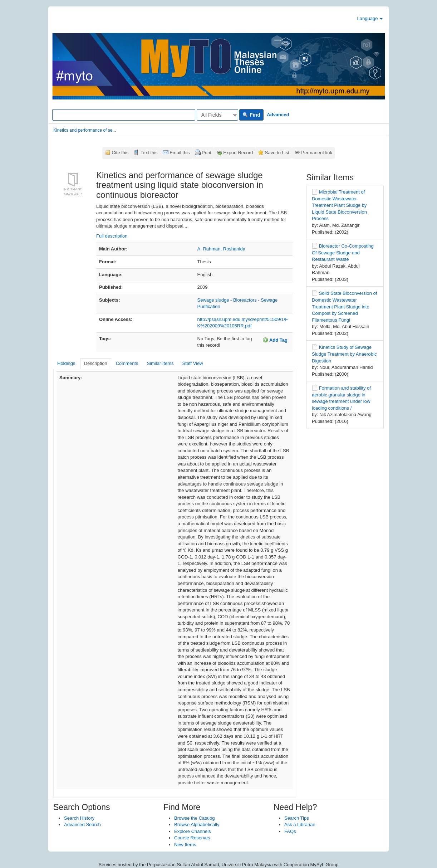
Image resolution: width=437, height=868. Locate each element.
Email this (180, 153)
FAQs (290, 831)
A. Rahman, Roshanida (221, 249)
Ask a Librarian (300, 825)
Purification (209, 306)
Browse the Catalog (194, 818)
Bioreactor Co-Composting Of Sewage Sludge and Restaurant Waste (343, 253)
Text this (149, 153)
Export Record (238, 153)
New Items (185, 845)
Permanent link (317, 153)
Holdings (66, 363)
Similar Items (160, 363)
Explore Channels (193, 831)
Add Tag (275, 340)
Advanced (278, 115)
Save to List (277, 153)
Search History (79, 818)
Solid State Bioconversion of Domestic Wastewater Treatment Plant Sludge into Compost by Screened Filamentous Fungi (344, 306)
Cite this (120, 153)
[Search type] (217, 115)
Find (251, 115)
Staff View (193, 363)
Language (370, 18)
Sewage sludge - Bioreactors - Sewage (238, 300)
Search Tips (297, 818)
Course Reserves (192, 838)
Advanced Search (82, 825)
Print (207, 153)
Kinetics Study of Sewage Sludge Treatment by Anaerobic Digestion (344, 354)
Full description (112, 236)
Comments (127, 363)
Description (96, 363)
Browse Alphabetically (197, 825)
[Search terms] (124, 115)
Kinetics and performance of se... (85, 130)
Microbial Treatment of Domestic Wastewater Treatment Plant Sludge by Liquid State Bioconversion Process (339, 205)
